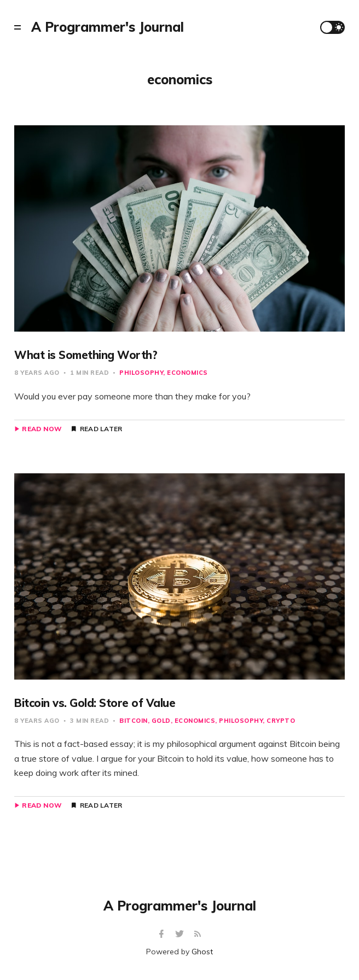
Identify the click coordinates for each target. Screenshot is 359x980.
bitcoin (134, 721)
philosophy (141, 373)
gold (161, 721)
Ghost (202, 952)
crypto (281, 721)
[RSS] (198, 934)
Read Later (101, 429)
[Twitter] (181, 934)
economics (187, 373)
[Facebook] (163, 934)
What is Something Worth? (86, 355)
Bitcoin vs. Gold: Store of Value (95, 703)
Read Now (42, 429)
